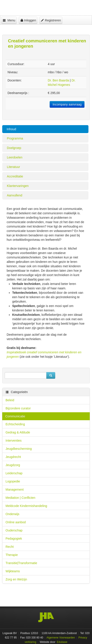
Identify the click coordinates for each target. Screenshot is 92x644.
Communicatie (15, 416)
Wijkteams (13, 571)
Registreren (51, 20)
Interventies (14, 441)
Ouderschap (14, 530)
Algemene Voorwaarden (61, 638)
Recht (10, 547)
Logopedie (13, 481)
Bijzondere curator (18, 408)
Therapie (12, 555)
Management (15, 490)
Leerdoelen (15, 157)
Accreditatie (15, 176)
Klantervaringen (18, 186)
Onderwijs (12, 514)
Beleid (10, 400)
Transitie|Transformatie (21, 563)
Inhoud (11, 129)
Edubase (62, 642)
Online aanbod (16, 522)
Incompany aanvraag (67, 104)
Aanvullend (15, 195)
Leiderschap (14, 473)
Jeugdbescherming (19, 449)
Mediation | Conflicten (20, 498)
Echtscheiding (15, 424)
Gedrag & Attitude (18, 432)
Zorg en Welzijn (16, 579)
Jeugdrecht (13, 457)
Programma (15, 138)
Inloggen (28, 20)
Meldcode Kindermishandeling (26, 506)
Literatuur (13, 167)
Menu (9, 20)
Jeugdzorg (13, 465)
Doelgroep (14, 148)
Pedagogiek (14, 539)
